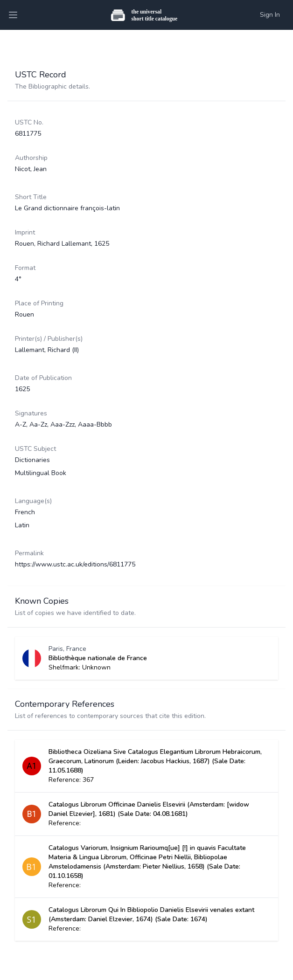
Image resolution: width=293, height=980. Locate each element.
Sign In (270, 15)
